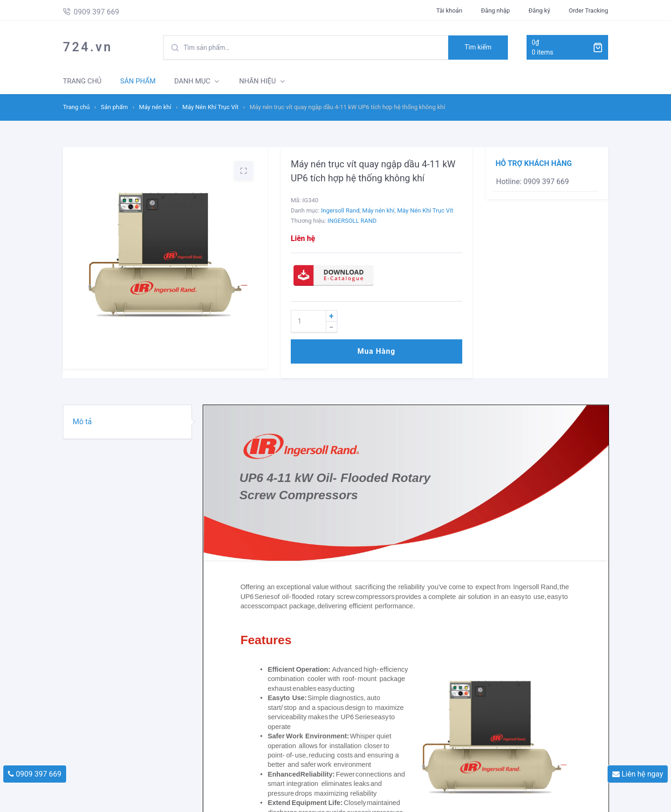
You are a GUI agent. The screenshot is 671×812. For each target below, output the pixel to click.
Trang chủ (76, 107)
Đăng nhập (495, 10)
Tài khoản (449, 10)
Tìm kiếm (478, 47)
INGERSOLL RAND (352, 221)
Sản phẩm (114, 107)
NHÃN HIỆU (257, 81)
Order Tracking (589, 10)
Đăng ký (539, 10)
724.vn (88, 47)
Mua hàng (376, 351)
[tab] (127, 422)
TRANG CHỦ (82, 81)
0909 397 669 (35, 774)
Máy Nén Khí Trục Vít (210, 107)
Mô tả (82, 422)
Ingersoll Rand (340, 210)
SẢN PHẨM (138, 81)
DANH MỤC (192, 81)
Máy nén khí (155, 107)
